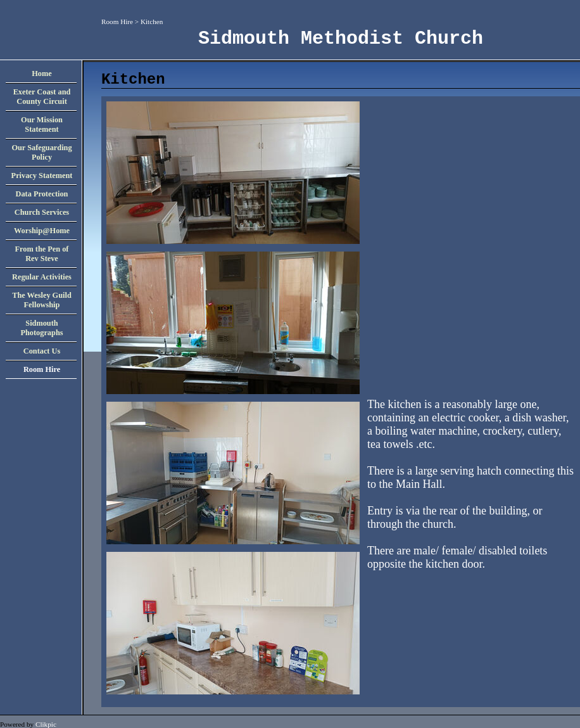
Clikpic (46, 724)
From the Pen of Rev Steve (42, 254)
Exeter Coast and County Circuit (42, 97)
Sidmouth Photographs (41, 328)
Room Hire (117, 22)
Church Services (42, 212)
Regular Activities (42, 277)
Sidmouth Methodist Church (341, 39)
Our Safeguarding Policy (41, 152)
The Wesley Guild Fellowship (42, 300)
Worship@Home (42, 231)
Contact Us (42, 351)
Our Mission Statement (42, 125)
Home (41, 73)
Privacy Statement (42, 176)
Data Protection (42, 194)
